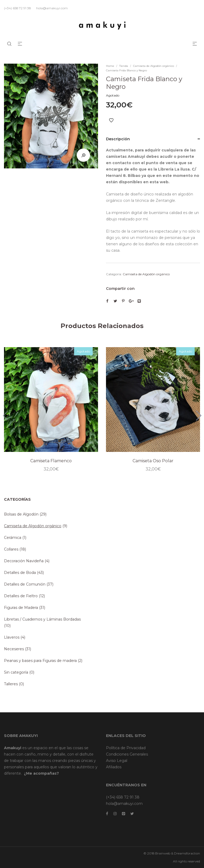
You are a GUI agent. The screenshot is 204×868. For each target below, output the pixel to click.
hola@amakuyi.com (124, 804)
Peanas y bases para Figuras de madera (40, 661)
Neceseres (14, 649)
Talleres (11, 684)
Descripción (118, 139)
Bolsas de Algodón (21, 514)
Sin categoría (16, 672)
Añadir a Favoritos (111, 120)
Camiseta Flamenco (51, 461)
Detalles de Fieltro (21, 596)
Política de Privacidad (126, 748)
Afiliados (114, 767)
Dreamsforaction (187, 853)
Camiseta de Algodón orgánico (154, 66)
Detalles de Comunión (25, 584)
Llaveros (12, 637)
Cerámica (13, 538)
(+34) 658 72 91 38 (123, 797)
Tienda (124, 66)
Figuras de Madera (21, 608)
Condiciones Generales (127, 754)
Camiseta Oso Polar (153, 461)
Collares (11, 549)
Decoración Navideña (24, 561)
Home (110, 66)
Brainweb (163, 853)
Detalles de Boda (20, 573)
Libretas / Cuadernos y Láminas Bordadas (42, 619)
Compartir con (120, 289)
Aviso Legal (117, 761)
